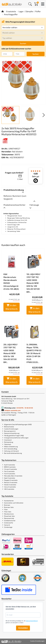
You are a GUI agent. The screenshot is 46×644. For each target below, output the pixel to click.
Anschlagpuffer (11, 14)
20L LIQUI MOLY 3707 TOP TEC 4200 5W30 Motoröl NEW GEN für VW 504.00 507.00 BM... (10, 353)
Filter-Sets (8, 512)
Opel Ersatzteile (10, 478)
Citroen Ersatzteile (10, 469)
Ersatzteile (11, 11)
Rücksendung (9, 442)
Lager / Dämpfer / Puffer (30, 11)
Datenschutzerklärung (12, 433)
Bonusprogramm (10, 431)
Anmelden (23, 628)
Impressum (8, 440)
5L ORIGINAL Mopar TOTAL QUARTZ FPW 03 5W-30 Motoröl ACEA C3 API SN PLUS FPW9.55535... (34, 353)
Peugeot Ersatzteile (11, 480)
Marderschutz (9, 514)
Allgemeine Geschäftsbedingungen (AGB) (18, 424)
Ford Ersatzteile (10, 474)
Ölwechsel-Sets (9, 516)
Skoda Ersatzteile (10, 485)
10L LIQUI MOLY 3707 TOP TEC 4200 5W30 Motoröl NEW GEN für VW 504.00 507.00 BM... (33, 283)
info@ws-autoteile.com (13, 410)
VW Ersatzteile (9, 489)
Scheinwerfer (9, 523)
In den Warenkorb (12, 307)
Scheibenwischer (10, 520)
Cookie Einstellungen (11, 429)
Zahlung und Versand (11, 451)
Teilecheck (8, 444)
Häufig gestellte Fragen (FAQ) (14, 435)
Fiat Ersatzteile (9, 471)
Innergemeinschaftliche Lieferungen (16, 438)
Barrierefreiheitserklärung (13, 453)
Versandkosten (16, 301)
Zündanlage (8, 527)
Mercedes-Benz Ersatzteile (13, 476)
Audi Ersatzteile (10, 465)
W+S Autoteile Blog (11, 449)
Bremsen (7, 505)
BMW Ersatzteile (10, 467)
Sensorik (7, 525)
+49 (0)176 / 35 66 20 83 (24, 408)
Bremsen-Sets (9, 507)
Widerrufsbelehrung (11, 446)
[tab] (14, 190)
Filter (6, 509)
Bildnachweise (9, 427)
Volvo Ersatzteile (10, 487)
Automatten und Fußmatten (14, 503)
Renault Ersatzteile (11, 482)
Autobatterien (9, 501)
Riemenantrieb (9, 518)
